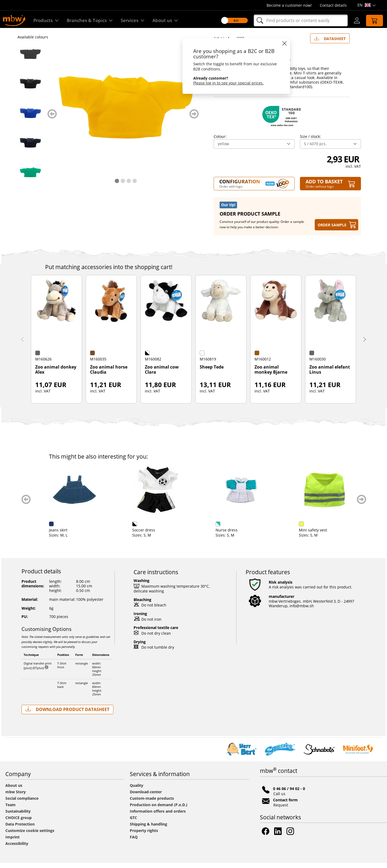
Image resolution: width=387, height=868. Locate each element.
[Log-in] (354, 20)
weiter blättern (194, 119)
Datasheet (330, 42)
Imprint (12, 842)
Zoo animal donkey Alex (56, 375)
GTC (133, 823)
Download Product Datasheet (67, 714)
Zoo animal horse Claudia (109, 375)
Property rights (144, 836)
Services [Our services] (137, 21)
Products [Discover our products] (47, 21)
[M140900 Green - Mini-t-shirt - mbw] (30, 177)
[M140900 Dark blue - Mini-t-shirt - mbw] (30, 148)
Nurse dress (227, 535)
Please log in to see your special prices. (225, 83)
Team (10, 810)
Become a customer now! (289, 5)
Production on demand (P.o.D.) (159, 810)
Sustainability (18, 816)
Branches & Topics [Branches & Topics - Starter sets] (92, 21)
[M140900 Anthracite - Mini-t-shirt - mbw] (30, 59)
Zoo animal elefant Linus (330, 375)
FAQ (134, 842)
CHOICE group (19, 823)
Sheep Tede (212, 372)
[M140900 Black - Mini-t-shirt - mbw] (30, 89)
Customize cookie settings (30, 836)
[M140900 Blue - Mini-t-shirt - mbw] (30, 118)
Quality (137, 790)
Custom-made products (152, 803)
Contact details (333, 5)
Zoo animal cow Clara (162, 375)
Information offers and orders (158, 816)
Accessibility (17, 849)
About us (14, 790)
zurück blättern (52, 119)
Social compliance (22, 803)
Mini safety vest (313, 535)
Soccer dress (144, 535)
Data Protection (20, 829)
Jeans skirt (58, 535)
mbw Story (16, 797)
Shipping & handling (148, 829)
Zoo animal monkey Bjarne (271, 375)
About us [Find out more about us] (171, 21)
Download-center (146, 797)
